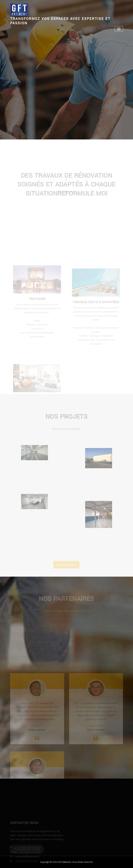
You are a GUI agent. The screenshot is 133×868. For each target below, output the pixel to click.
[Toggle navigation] (119, 29)
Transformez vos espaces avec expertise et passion (60, 21)
